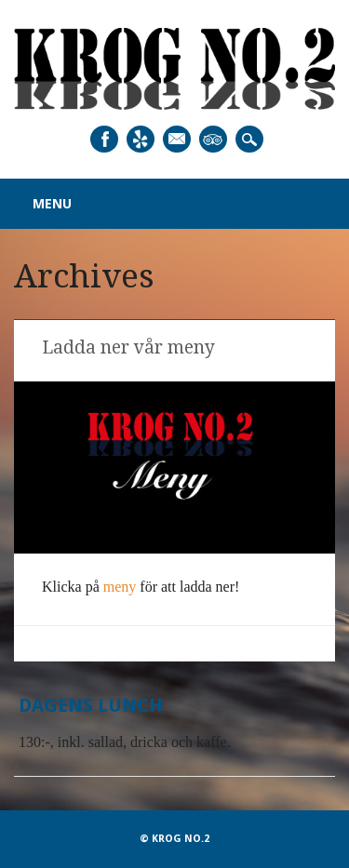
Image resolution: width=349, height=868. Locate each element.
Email (177, 139)
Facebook (104, 139)
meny (120, 587)
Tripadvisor (213, 139)
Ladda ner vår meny (128, 347)
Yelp (141, 139)
